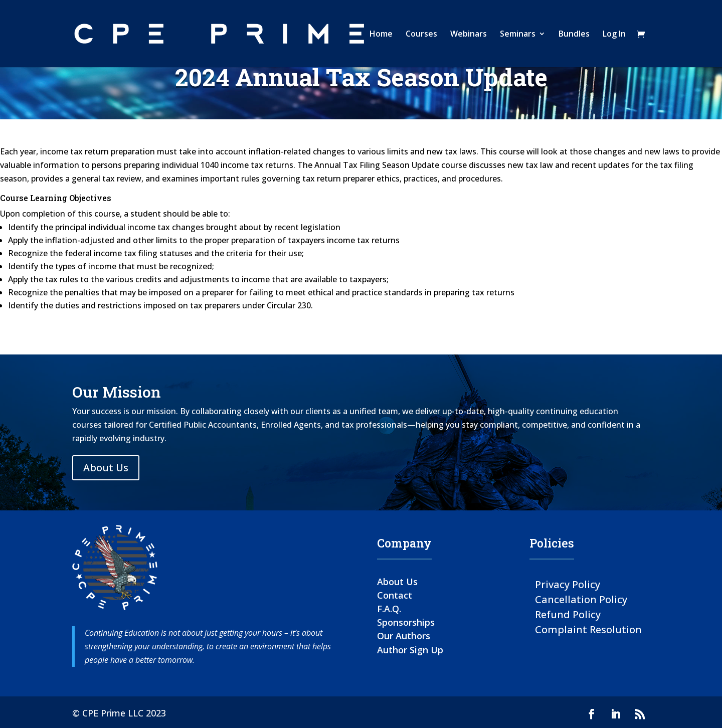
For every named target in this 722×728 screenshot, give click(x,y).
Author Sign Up (410, 650)
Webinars (469, 35)
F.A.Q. (389, 609)
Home (381, 35)
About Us (106, 468)
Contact (395, 595)
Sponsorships (406, 622)
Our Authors (404, 636)
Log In (614, 35)
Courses (421, 35)
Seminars (518, 35)
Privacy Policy (568, 584)
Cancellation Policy (581, 599)
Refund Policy (568, 614)
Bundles (574, 35)
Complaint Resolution (588, 629)
